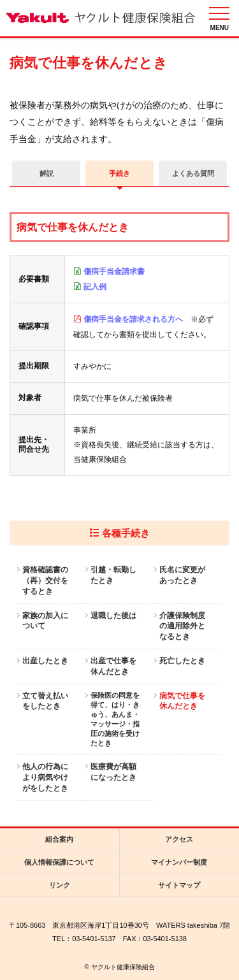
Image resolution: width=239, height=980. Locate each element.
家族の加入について (45, 621)
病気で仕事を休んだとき (182, 701)
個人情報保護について (59, 862)
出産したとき (45, 661)
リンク (60, 885)
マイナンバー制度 (179, 862)
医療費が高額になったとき (113, 772)
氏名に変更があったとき (182, 575)
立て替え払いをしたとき (45, 701)
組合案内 (59, 839)
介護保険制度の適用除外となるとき (182, 626)
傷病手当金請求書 (114, 271)
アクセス (179, 839)
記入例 (95, 287)
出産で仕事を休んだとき (113, 666)
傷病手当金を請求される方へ (133, 319)
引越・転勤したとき (113, 575)
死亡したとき (182, 661)
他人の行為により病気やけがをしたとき (45, 777)
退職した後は (113, 616)
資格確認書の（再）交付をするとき (45, 580)
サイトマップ (179, 885)
